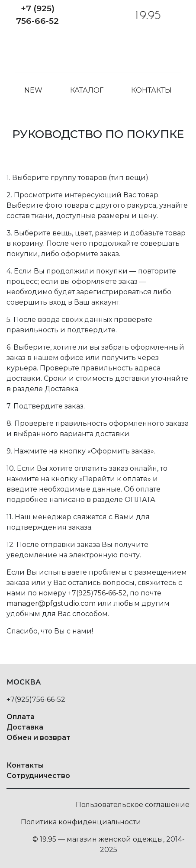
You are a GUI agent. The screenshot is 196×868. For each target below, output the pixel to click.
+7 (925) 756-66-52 (37, 14)
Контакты (151, 93)
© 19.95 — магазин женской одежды (98, 839)
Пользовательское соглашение (133, 805)
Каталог (87, 93)
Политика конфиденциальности (81, 822)
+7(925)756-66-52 (97, 593)
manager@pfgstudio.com (51, 603)
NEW (33, 93)
